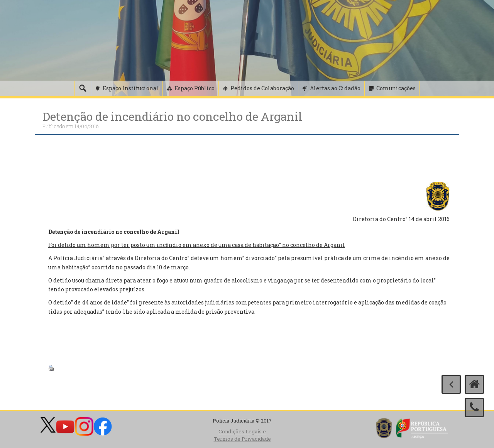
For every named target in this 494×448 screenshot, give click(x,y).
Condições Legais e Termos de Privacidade (242, 435)
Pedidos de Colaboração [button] (262, 88)
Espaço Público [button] (195, 88)
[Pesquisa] (83, 88)
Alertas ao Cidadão (335, 88)
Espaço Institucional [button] (131, 88)
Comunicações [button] (396, 88)
